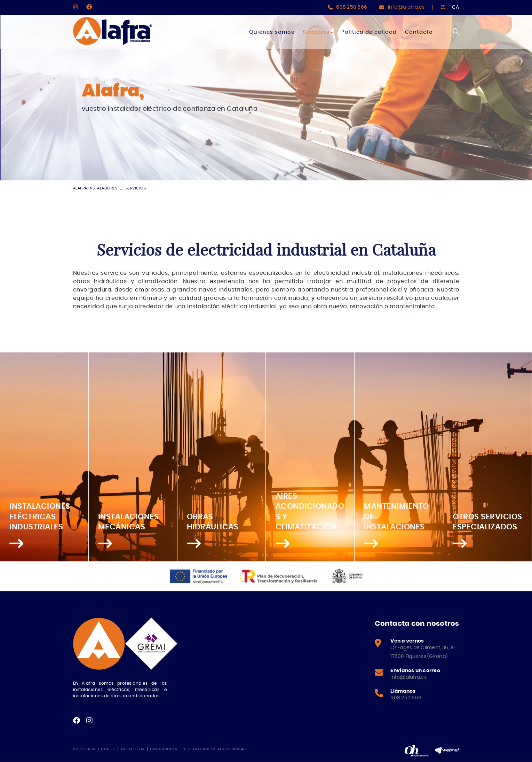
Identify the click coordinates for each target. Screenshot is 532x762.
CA (456, 7)
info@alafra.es (406, 7)
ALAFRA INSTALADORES (95, 188)
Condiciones (164, 749)
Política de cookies (94, 749)
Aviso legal (133, 749)
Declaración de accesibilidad (214, 749)
